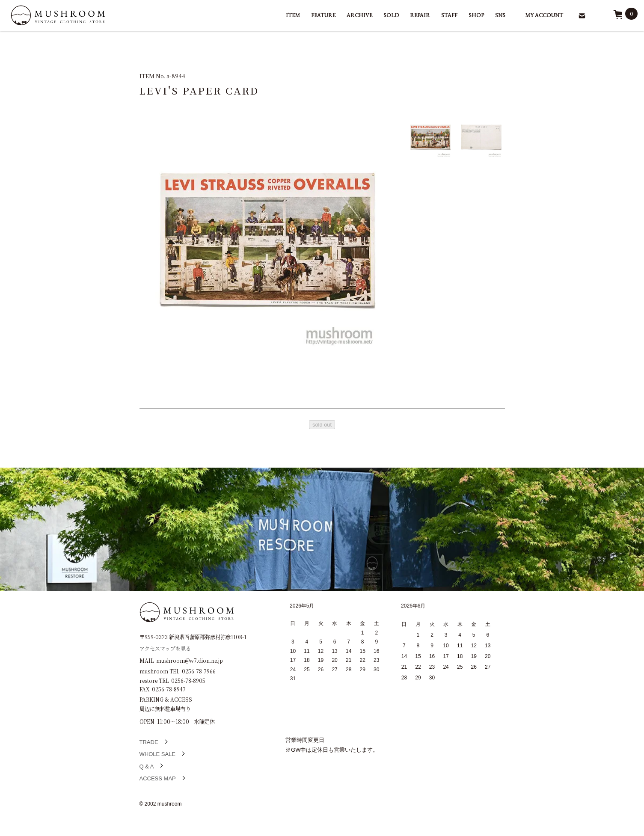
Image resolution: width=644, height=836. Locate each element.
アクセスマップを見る (165, 648)
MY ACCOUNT (544, 15)
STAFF (449, 15)
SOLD (391, 15)
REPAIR (420, 15)
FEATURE (323, 15)
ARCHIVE (359, 15)
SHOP (476, 15)
